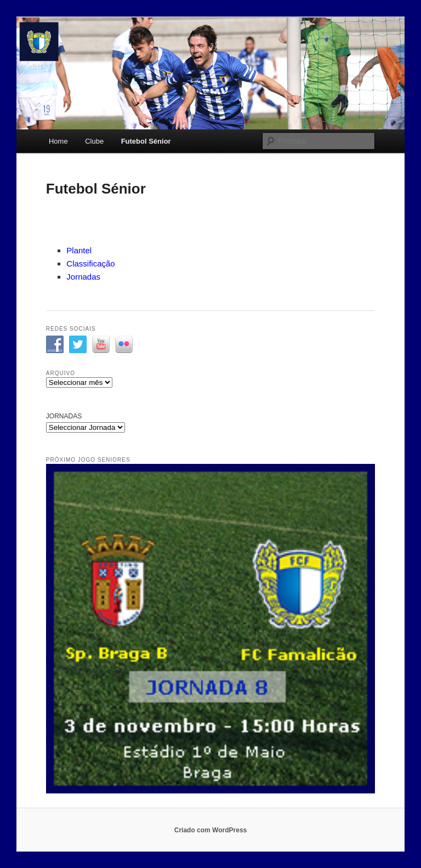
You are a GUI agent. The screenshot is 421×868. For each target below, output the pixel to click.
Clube (94, 141)
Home (58, 141)
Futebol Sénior (146, 141)
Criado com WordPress (210, 830)
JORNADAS (64, 416)
